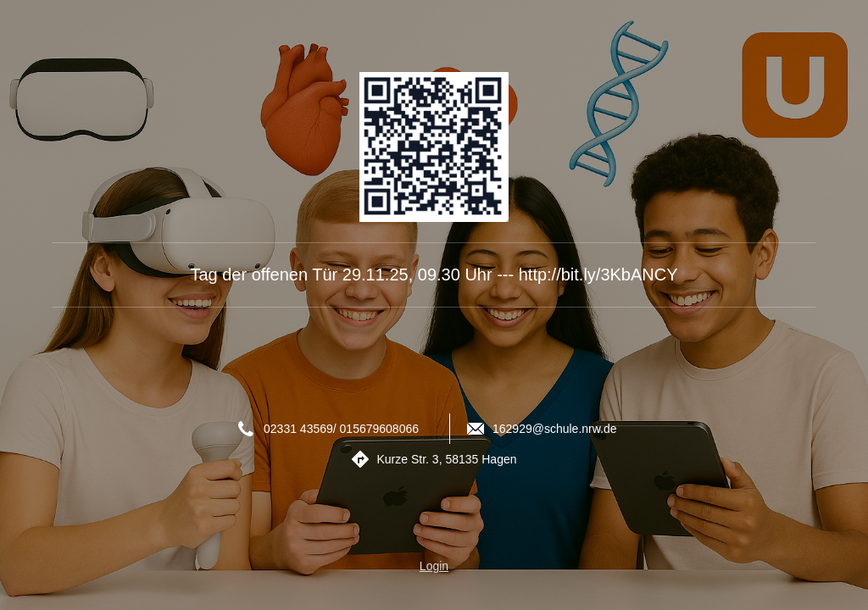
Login (434, 566)
